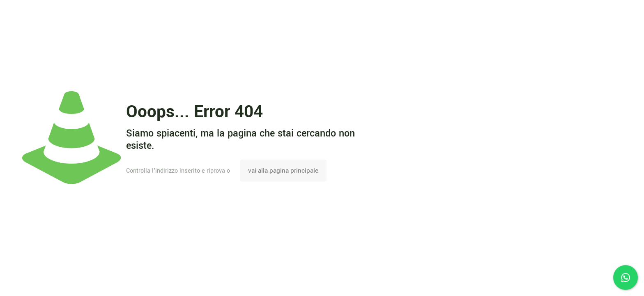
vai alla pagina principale (283, 171)
